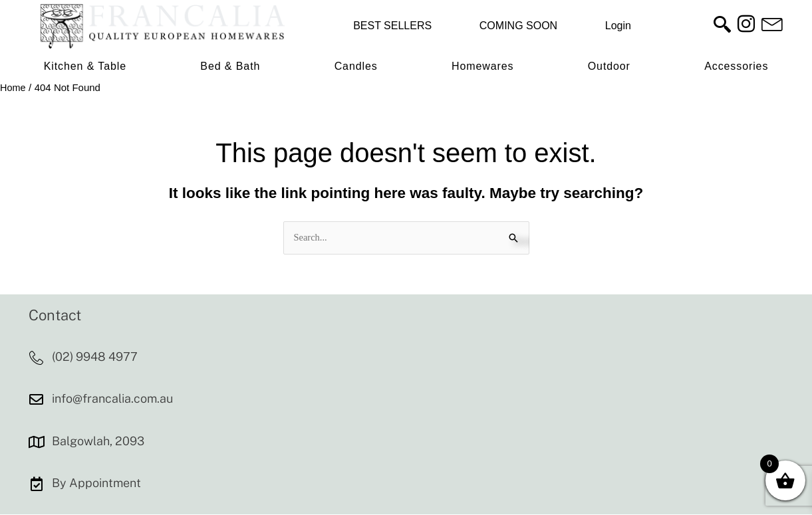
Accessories (736, 66)
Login (618, 26)
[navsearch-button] (722, 26)
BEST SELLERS (392, 26)
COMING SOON (518, 26)
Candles (356, 66)
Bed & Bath (230, 66)
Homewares (482, 66)
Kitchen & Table (85, 66)
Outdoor (609, 66)
